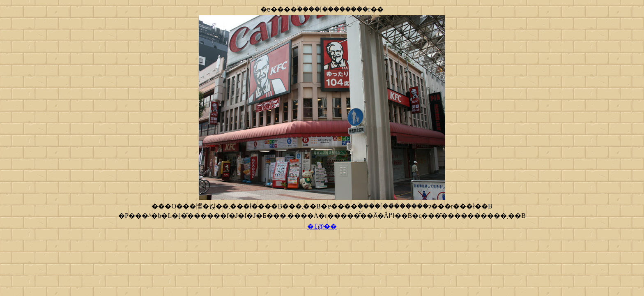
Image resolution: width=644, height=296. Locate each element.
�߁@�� (322, 226)
